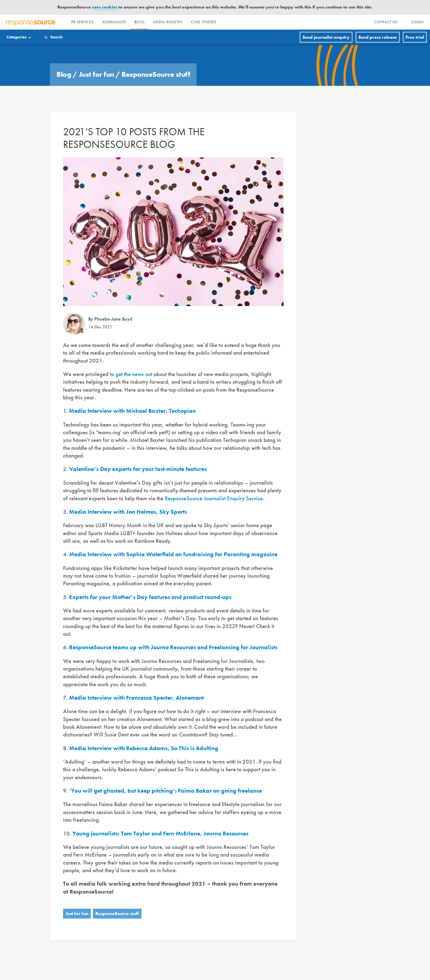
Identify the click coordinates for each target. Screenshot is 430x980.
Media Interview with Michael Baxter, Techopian (132, 411)
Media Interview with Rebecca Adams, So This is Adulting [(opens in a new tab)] (144, 748)
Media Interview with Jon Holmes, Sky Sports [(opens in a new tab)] (128, 512)
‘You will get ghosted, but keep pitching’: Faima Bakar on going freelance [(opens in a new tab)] (166, 791)
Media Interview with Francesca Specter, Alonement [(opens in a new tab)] (136, 698)
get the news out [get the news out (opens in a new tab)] (134, 374)
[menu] (387, 22)
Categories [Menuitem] (17, 37)
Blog (152, 22)
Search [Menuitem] (59, 37)
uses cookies (105, 7)
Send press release (378, 37)
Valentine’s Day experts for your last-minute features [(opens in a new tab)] (138, 469)
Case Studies (225, 22)
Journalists (121, 22)
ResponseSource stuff (156, 74)
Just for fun (97, 74)
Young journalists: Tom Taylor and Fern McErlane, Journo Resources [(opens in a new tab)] (160, 833)
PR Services (85, 22)
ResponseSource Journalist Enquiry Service (214, 498)
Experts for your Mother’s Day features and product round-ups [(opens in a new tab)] (150, 597)
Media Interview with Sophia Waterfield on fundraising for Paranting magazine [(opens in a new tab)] (173, 554)
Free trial (415, 37)
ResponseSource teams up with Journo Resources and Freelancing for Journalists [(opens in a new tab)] (173, 647)
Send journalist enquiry (326, 37)
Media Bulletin (185, 22)
